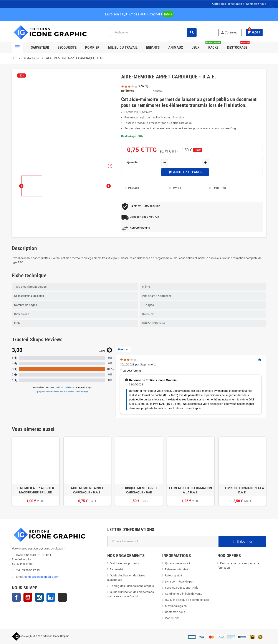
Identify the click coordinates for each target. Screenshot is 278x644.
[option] (36, 471)
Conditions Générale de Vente (184, 594)
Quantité (132, 162)
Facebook (16, 597)
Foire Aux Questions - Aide (182, 588)
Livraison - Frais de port (180, 582)
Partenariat (117, 569)
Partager (133, 188)
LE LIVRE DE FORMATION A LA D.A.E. (242, 490)
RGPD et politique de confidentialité (187, 600)
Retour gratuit (174, 575)
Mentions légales (176, 606)
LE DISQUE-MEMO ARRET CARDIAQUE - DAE (139, 490)
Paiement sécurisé (176, 569)
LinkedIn (51, 597)
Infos (168, 14)
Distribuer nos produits (124, 563)
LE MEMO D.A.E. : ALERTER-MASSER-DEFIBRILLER (36, 490)
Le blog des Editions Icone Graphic (132, 586)
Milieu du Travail (123, 47)
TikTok (62, 597)
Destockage (238, 46)
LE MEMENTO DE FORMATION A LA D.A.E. (191, 490)
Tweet (175, 188)
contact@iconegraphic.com (42, 577)
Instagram (39, 597)
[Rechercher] (153, 32)
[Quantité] (185, 163)
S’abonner (242, 541)
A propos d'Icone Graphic (228, 4)
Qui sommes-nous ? (178, 563)
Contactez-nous (256, 4)
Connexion (230, 32)
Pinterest (218, 188)
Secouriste (67, 47)
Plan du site (172, 618)
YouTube (28, 597)
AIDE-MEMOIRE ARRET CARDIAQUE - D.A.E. (87, 490)
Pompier (92, 47)
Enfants (153, 47)
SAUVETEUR (40, 47)
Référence (128, 91)
